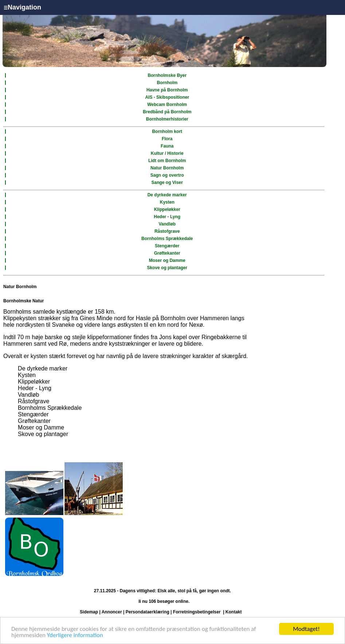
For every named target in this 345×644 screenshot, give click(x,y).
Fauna (167, 146)
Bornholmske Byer (167, 75)
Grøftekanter (167, 253)
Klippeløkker (167, 209)
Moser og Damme (167, 260)
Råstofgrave (167, 231)
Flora (167, 139)
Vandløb (167, 224)
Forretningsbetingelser (197, 612)
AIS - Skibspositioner (167, 97)
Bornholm (167, 83)
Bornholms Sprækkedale (167, 239)
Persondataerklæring (148, 612)
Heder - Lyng (167, 217)
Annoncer (112, 612)
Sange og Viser (167, 182)
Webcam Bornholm (167, 105)
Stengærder (167, 246)
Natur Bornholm (167, 168)
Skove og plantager (167, 268)
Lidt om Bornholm (167, 161)
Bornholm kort (167, 131)
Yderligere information (75, 635)
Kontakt (234, 612)
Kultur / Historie (167, 153)
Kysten (167, 202)
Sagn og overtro (167, 175)
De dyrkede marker (167, 195)
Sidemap (89, 612)
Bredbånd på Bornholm (167, 112)
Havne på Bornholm (167, 90)
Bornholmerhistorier (167, 119)
